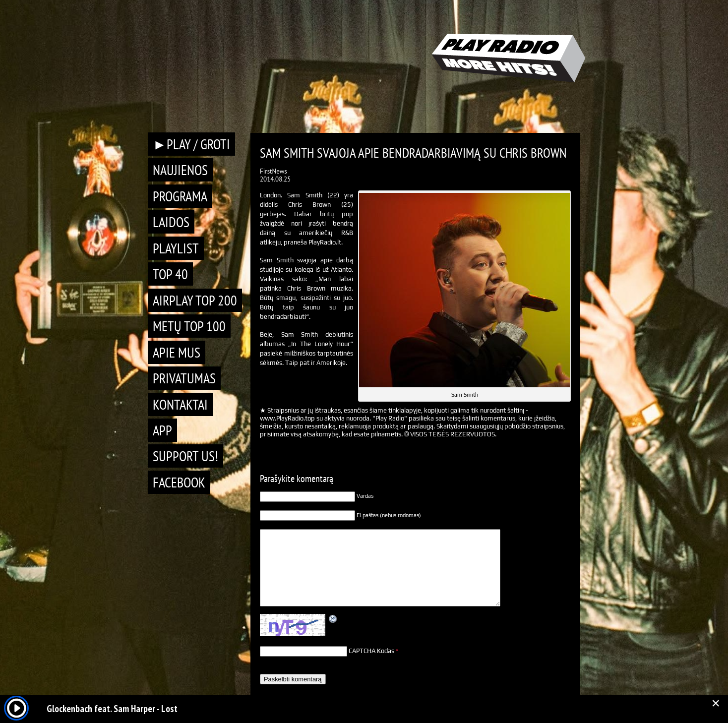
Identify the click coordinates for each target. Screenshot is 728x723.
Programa (180, 196)
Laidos (171, 222)
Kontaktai (180, 404)
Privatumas (184, 378)
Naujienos (180, 170)
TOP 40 (170, 274)
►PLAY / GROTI (191, 144)
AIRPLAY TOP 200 (195, 300)
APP (162, 430)
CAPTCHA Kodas (371, 651)
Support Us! (185, 456)
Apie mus (177, 352)
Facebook (179, 482)
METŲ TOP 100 (189, 326)
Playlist (176, 248)
